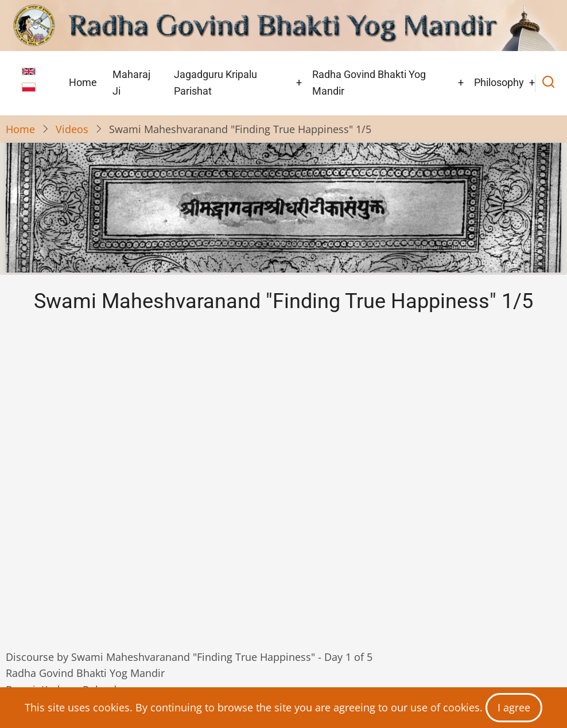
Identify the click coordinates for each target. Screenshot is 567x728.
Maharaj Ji (131, 83)
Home (83, 82)
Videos (72, 129)
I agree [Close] (514, 707)
